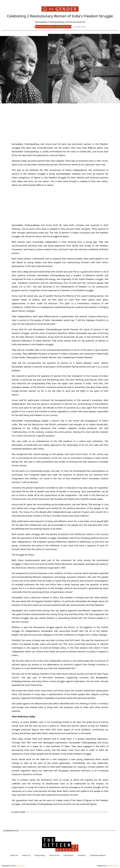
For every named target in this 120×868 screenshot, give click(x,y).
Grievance (82, 855)
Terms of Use (54, 855)
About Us (14, 855)
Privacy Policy (40, 855)
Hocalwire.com (112, 866)
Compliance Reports (98, 855)
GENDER (66, 9)
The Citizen (21, 866)
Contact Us (26, 855)
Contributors (69, 855)
